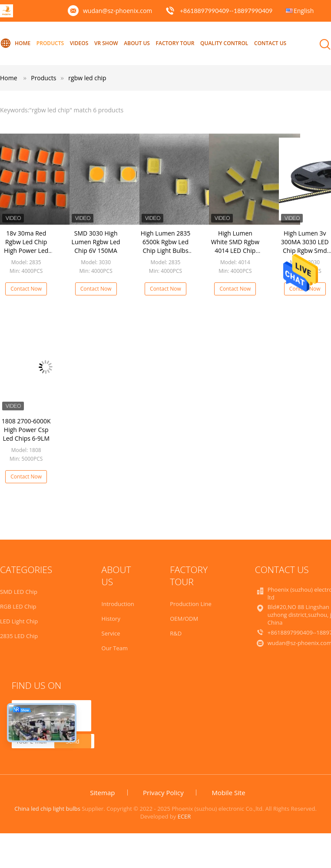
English (304, 11)
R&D (176, 633)
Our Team (115, 648)
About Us (137, 43)
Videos (79, 43)
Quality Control (224, 43)
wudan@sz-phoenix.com (118, 11)
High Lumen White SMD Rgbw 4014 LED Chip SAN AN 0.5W (235, 246)
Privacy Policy (163, 793)
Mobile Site (228, 793)
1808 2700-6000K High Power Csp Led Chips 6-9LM (26, 430)
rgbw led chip (87, 78)
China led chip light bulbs (47, 809)
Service (111, 633)
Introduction (118, 604)
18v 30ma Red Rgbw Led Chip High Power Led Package (26, 246)
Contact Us (270, 43)
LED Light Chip (19, 621)
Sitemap (102, 793)
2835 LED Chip (19, 636)
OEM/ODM (184, 619)
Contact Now (26, 289)
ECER (184, 816)
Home (15, 43)
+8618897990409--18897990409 (226, 11)
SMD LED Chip (19, 592)
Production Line (191, 604)
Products (50, 43)
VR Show (106, 43)
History (111, 619)
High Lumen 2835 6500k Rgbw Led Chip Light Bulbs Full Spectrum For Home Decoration (165, 251)
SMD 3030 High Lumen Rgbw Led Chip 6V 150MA (96, 242)
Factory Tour (175, 43)
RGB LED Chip (18, 606)
